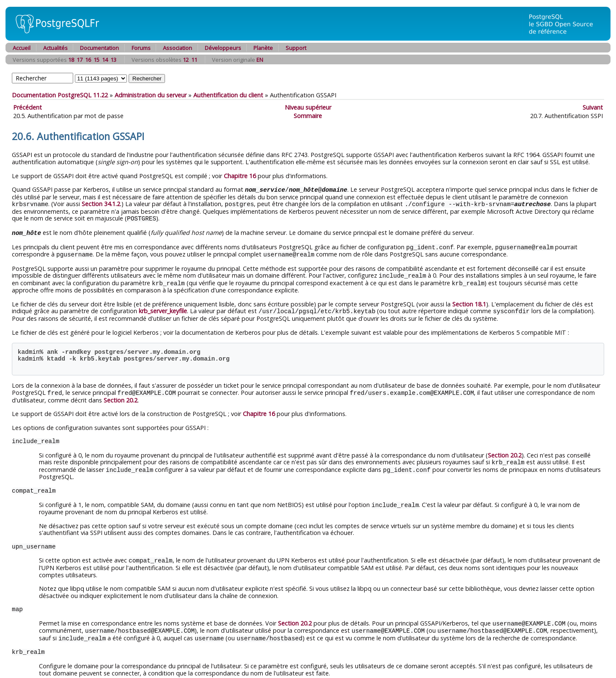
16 (88, 60)
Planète (263, 48)
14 (105, 60)
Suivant (593, 107)
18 (71, 60)
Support (296, 48)
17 (80, 60)
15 (96, 60)
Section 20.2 (121, 396)
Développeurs (223, 48)
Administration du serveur (151, 95)
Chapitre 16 (240, 176)
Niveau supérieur (308, 107)
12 (186, 60)
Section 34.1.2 (101, 203)
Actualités (55, 48)
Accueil (22, 48)
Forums (141, 48)
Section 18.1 (469, 301)
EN (260, 60)
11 (194, 60)
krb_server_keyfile (163, 307)
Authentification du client (228, 95)
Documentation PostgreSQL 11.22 (60, 95)
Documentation (99, 48)
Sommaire (308, 116)
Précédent (27, 107)
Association (177, 48)
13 (113, 60)
